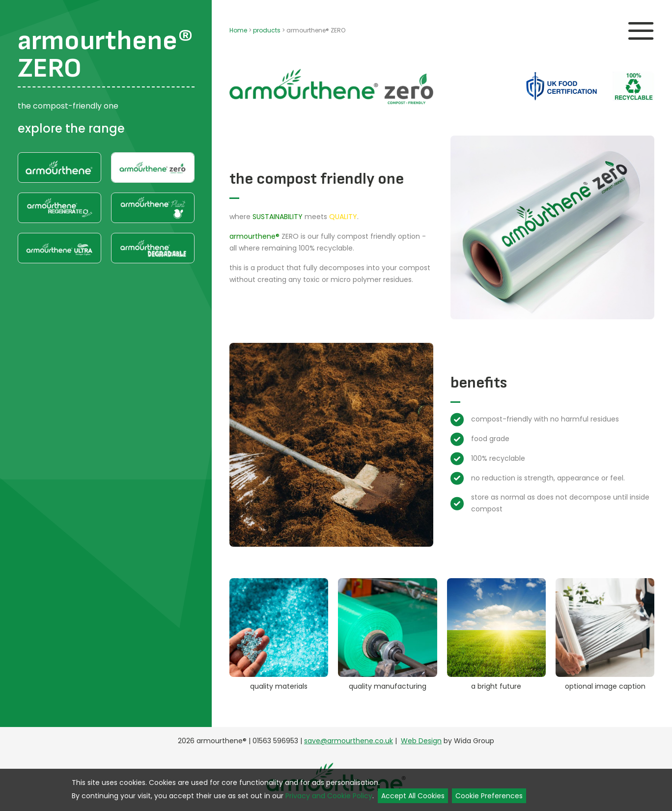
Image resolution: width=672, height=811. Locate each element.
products (267, 30)
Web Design (421, 741)
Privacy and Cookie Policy (329, 796)
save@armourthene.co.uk (349, 741)
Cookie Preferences (489, 796)
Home (238, 30)
